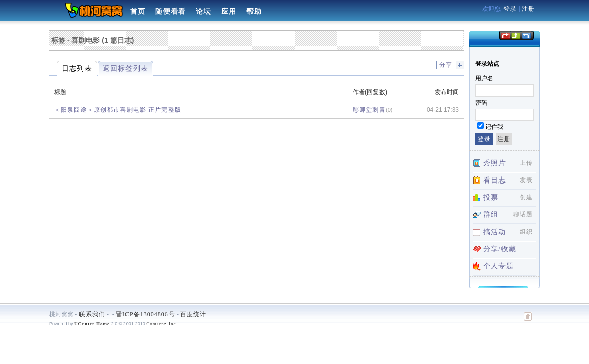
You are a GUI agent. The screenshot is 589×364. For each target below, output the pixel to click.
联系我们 (92, 314)
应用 (229, 11)
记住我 (494, 127)
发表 (526, 180)
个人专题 (498, 266)
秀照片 (495, 163)
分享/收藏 (500, 249)
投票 (491, 197)
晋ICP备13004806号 (145, 314)
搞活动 (495, 232)
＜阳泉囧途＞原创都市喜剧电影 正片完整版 (118, 110)
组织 (526, 232)
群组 (491, 215)
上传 (526, 163)
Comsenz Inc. (162, 324)
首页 (138, 11)
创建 (526, 197)
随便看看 (171, 11)
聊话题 (523, 214)
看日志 (495, 180)
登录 (510, 9)
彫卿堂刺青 (369, 110)
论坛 (203, 11)
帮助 (254, 11)
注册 (528, 9)
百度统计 (193, 314)
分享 (446, 65)
